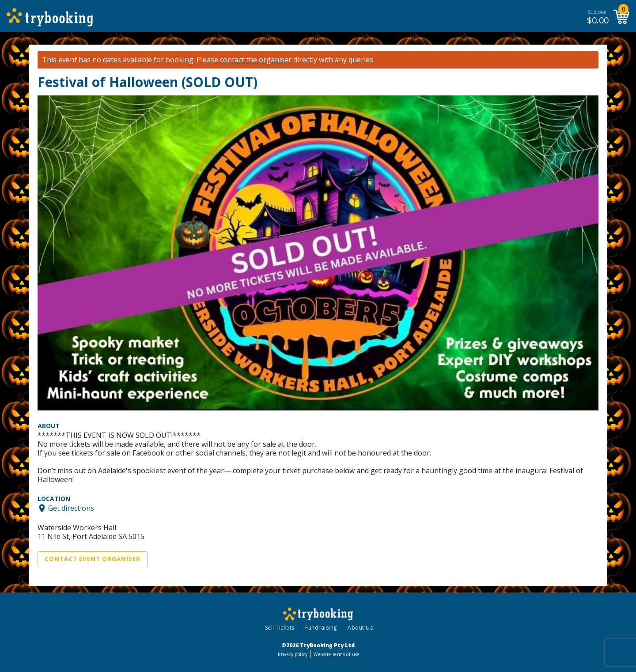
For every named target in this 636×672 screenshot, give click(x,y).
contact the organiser (256, 60)
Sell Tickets (280, 628)
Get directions (71, 508)
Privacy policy (293, 654)
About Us (360, 628)
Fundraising (321, 628)
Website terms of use (336, 654)
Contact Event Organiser (93, 559)
